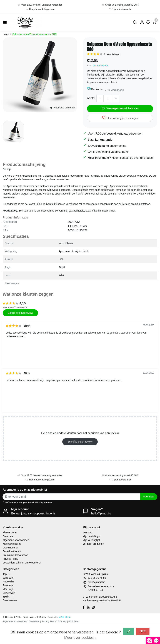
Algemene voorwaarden (16, 540)
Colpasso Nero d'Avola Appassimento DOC (34, 34)
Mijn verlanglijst (91, 540)
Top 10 (6, 574)
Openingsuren (11, 548)
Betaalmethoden (12, 551)
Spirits (6, 597)
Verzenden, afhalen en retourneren (22, 563)
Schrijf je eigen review (20, 313)
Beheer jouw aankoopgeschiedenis (33, 513)
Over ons (8, 536)
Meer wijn (8, 589)
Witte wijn (8, 578)
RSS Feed (74, 621)
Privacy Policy (10, 559)
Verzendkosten (100, 66)
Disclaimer (34, 621)
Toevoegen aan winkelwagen (120, 108)
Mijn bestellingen (92, 536)
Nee (143, 631)
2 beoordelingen (112, 54)
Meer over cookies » (80, 638)
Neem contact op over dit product (133, 158)
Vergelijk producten (93, 544)
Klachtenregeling (12, 544)
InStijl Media (64, 617)
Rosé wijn (8, 585)
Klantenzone (10, 533)
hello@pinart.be (101, 513)
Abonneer (149, 497)
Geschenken (10, 600)
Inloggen (87, 533)
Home (6, 34)
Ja (128, 631)
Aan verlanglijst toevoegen (120, 118)
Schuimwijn (9, 593)
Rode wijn (8, 582)
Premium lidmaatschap (15, 555)
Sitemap (62, 621)
